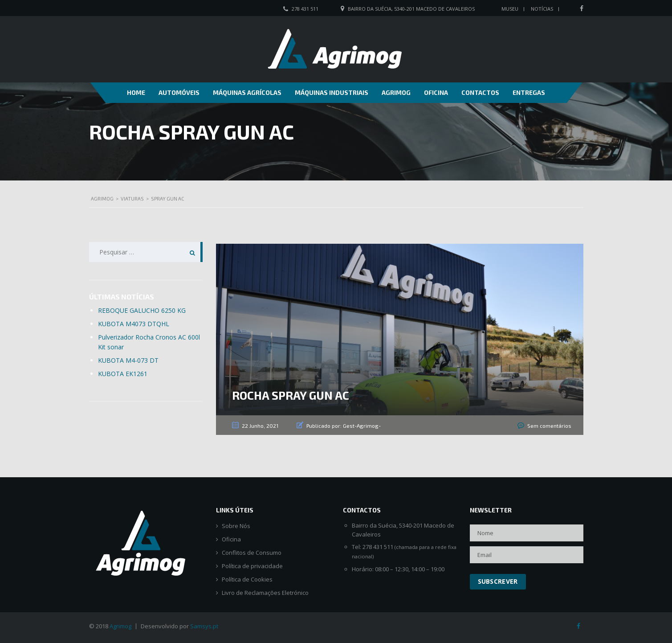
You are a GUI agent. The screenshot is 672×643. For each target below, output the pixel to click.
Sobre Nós (236, 526)
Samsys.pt (204, 626)
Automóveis (179, 92)
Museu (510, 9)
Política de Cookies (247, 580)
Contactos (480, 92)
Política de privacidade (252, 566)
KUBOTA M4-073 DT (128, 360)
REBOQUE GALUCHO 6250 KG (142, 310)
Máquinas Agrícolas (247, 92)
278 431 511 (305, 9)
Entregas (529, 92)
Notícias (542, 9)
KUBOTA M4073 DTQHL (134, 324)
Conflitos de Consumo (252, 553)
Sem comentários (549, 426)
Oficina (436, 92)
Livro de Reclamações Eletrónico (265, 593)
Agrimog (396, 92)
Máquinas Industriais (332, 92)
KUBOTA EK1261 (123, 374)
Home (136, 92)
